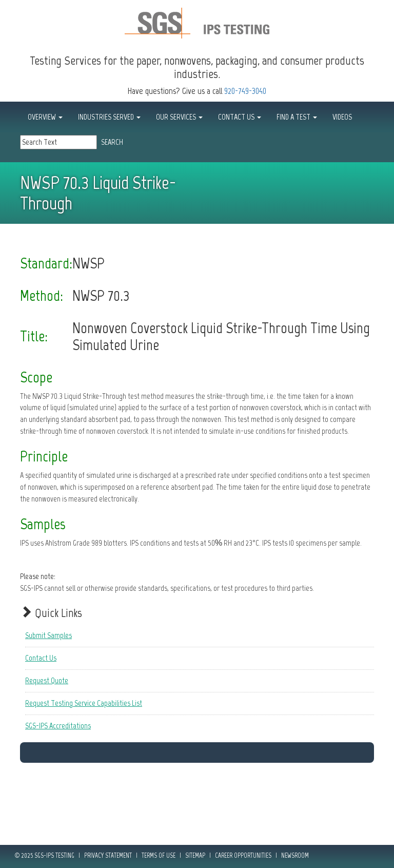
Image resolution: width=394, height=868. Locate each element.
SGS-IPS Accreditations (58, 726)
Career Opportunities (243, 855)
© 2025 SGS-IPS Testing (45, 855)
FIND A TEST (297, 117)
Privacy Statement (108, 855)
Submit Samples (48, 635)
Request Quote (47, 680)
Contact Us (41, 658)
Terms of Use (159, 855)
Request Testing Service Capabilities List (84, 703)
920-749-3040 (245, 91)
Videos (342, 117)
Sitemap (195, 855)
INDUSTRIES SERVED (109, 117)
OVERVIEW (45, 117)
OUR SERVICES (179, 117)
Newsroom (295, 855)
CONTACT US (240, 117)
